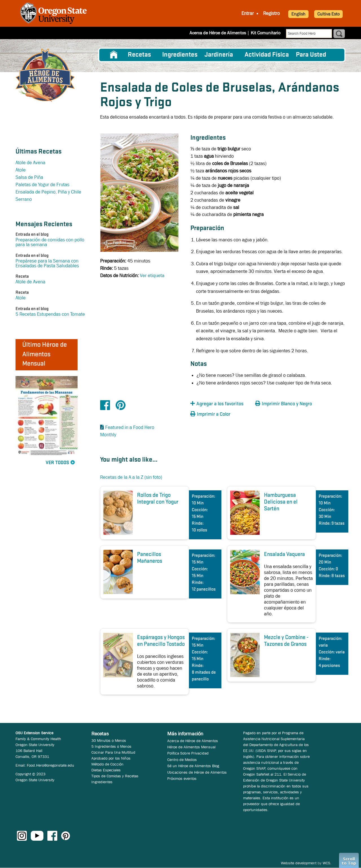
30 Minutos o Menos (109, 740)
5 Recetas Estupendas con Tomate (50, 314)
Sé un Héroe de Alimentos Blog (193, 766)
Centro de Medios (182, 760)
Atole (21, 170)
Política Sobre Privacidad (188, 753)
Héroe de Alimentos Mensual (191, 747)
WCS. (327, 863)
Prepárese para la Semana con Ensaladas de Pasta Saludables (47, 263)
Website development (299, 863)
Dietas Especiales (106, 770)
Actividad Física (267, 55)
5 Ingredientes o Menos (111, 746)
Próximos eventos (182, 778)
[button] (221, 404)
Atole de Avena (30, 163)
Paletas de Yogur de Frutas (42, 185)
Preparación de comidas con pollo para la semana (50, 242)
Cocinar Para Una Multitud (113, 752)
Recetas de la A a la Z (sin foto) (131, 477)
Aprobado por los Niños (111, 758)
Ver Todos (57, 463)
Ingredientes (180, 55)
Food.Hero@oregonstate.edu (50, 765)
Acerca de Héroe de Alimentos (218, 33)
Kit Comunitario (266, 33)
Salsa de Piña (29, 177)
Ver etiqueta (152, 276)
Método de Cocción (107, 764)
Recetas (139, 55)
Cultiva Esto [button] (328, 14)
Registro (271, 13)
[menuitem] (114, 55)
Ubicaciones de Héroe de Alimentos (197, 772)
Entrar (248, 13)
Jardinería (219, 55)
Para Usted (311, 55)
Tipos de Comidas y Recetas (115, 776)
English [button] (298, 14)
